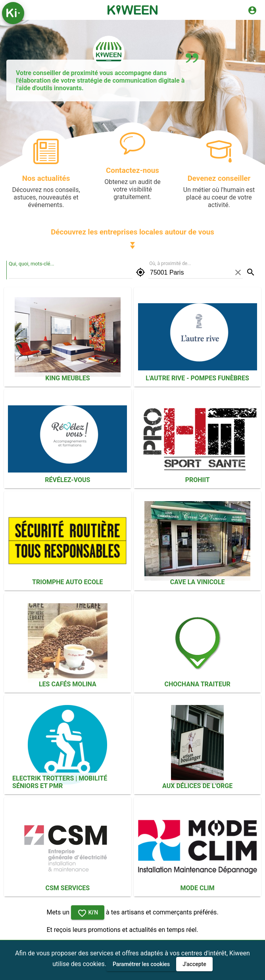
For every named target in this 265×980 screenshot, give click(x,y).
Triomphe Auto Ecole (68, 582)
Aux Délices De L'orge (197, 786)
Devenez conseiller (219, 178)
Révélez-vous (67, 480)
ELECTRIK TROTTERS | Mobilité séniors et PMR (60, 782)
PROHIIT (198, 480)
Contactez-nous (132, 170)
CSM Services (68, 888)
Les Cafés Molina (68, 684)
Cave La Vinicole (198, 582)
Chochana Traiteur (198, 684)
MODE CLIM (198, 888)
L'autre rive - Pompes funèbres (197, 378)
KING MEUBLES (67, 378)
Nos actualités (46, 178)
